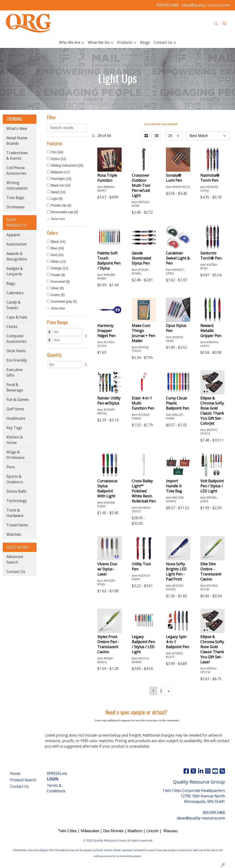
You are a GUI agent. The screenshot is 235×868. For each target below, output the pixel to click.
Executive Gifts (14, 372)
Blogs (145, 42)
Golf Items (15, 409)
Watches (14, 534)
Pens (11, 467)
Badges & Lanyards (15, 271)
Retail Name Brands (17, 141)
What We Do (99, 42)
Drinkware (15, 207)
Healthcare (16, 418)
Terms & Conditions (56, 788)
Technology (17, 501)
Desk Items (16, 351)
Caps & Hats (17, 317)
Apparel (13, 235)
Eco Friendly (17, 360)
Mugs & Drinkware (15, 455)
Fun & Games (18, 399)
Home (15, 773)
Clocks (12, 327)
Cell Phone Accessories (16, 170)
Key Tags (14, 428)
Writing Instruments (17, 185)
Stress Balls (16, 491)
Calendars (15, 293)
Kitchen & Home (15, 440)
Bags (11, 283)
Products (125, 42)
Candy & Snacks (13, 305)
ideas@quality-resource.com (206, 5)
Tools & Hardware (15, 513)
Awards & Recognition (17, 256)
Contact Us (163, 42)
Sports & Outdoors (15, 479)
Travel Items (17, 525)
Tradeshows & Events (17, 156)
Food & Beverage (15, 387)
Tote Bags (15, 198)
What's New (17, 128)
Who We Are (70, 42)
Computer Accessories (16, 339)
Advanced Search (15, 559)
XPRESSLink (57, 776)
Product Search (23, 780)
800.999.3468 (168, 5)
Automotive (16, 244)
